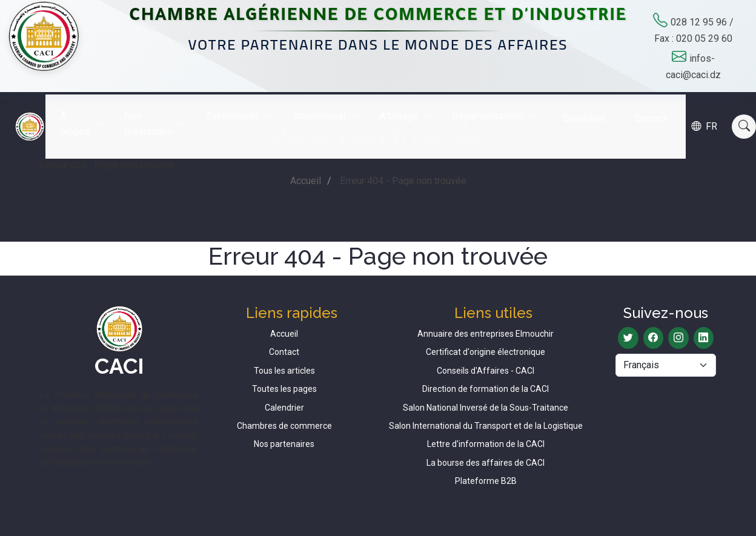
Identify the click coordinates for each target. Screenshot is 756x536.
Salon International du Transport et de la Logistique (486, 426)
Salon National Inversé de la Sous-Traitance (486, 408)
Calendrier (593, 109)
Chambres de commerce (284, 426)
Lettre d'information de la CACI (486, 444)
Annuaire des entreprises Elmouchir (486, 334)
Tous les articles (284, 371)
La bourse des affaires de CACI (486, 463)
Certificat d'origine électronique (486, 352)
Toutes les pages (284, 389)
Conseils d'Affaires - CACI (486, 371)
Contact (660, 109)
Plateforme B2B (486, 481)
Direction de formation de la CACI (486, 389)
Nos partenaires (284, 444)
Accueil (306, 181)
